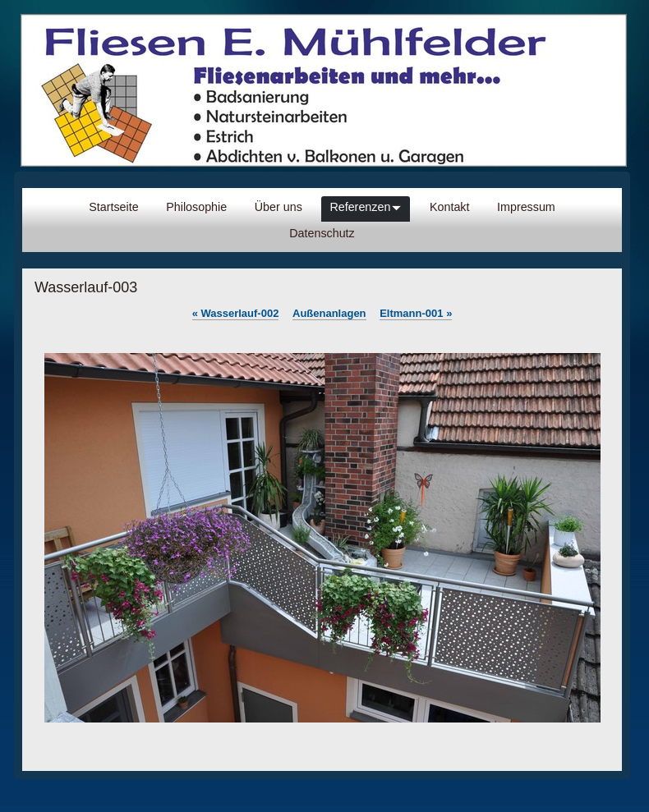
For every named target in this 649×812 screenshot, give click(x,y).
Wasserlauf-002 (236, 313)
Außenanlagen (329, 313)
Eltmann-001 (416, 313)
